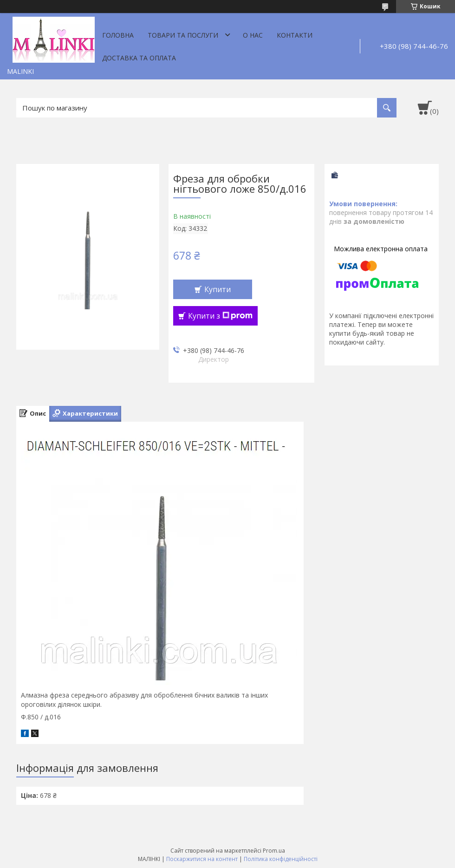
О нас (253, 35)
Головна (118, 35)
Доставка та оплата (139, 58)
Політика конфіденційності (281, 859)
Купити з (220, 316)
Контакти (295, 35)
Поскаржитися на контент (202, 859)
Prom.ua (274, 851)
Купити (218, 289)
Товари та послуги (183, 35)
